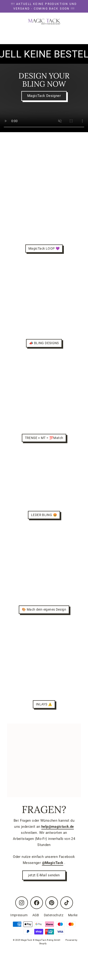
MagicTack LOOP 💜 (44, 248)
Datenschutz (54, 915)
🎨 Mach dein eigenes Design (44, 609)
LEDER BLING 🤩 (44, 515)
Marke (73, 915)
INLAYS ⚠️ (44, 704)
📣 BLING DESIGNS (44, 343)
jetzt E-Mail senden (44, 875)
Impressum (19, 915)
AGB (36, 915)
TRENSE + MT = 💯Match (44, 438)
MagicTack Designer (44, 96)
